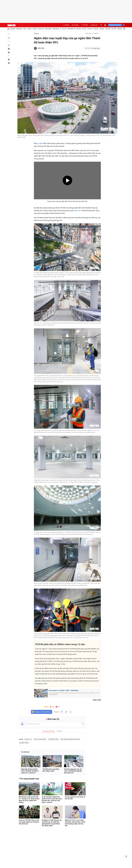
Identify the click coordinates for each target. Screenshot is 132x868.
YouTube (75, 25)
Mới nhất (13, 29)
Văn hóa (79, 29)
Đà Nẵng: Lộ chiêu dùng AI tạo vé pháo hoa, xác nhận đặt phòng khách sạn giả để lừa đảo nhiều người (52, 823)
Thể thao (90, 29)
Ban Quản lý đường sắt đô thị (70, 739)
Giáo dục (96, 29)
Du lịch (64, 29)
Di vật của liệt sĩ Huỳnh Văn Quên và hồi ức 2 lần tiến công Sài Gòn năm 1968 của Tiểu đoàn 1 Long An (52, 800)
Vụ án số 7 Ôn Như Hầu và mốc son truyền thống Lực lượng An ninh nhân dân (29, 822)
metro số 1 (78, 211)
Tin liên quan (25, 752)
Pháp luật (41, 29)
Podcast (66, 25)
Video (25, 29)
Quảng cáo (94, 25)
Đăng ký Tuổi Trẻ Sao (115, 25)
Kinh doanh (48, 29)
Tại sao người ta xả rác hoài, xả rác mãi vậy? (75, 798)
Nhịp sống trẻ (71, 29)
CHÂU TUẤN (41, 48)
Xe (60, 29)
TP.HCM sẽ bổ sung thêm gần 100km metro (51, 770)
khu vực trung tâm (40, 739)
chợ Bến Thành (53, 739)
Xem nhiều (19, 29)
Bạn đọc (120, 29)
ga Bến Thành (24, 743)
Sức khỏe (108, 29)
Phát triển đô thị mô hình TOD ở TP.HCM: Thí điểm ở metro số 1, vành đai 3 (30, 771)
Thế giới (35, 29)
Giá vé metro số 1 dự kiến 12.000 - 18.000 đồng (63, 691)
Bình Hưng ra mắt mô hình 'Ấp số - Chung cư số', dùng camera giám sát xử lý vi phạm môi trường (29, 800)
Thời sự (29, 29)
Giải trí (84, 29)
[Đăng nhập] (105, 25)
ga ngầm (40, 144)
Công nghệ (56, 29)
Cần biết (84, 25)
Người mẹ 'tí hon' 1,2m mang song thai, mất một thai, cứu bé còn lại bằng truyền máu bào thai (75, 823)
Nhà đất (102, 29)
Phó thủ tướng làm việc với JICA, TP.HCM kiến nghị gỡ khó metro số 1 (73, 771)
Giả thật (114, 29)
